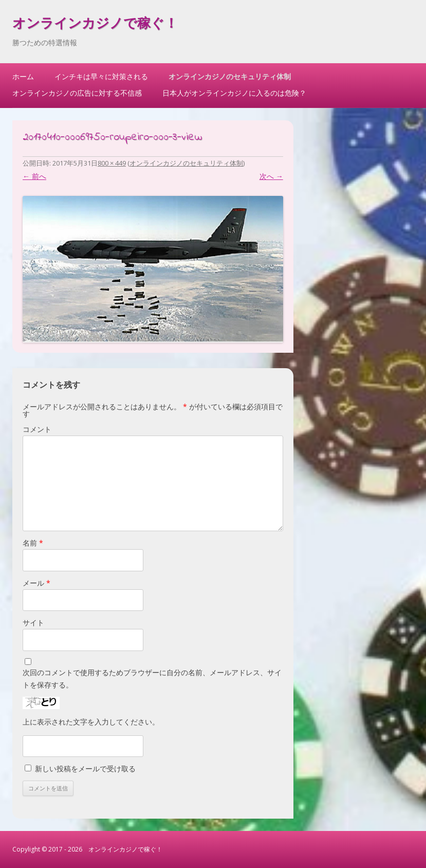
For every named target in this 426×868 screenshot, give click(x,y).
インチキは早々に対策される (101, 76)
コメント (37, 429)
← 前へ (34, 176)
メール (36, 583)
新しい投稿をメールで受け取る (85, 768)
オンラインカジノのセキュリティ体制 (230, 76)
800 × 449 (112, 163)
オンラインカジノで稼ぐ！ (95, 25)
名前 (33, 543)
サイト (33, 622)
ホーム (23, 76)
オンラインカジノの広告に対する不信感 (77, 93)
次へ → (271, 176)
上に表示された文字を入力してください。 (91, 722)
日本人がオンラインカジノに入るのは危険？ (234, 93)
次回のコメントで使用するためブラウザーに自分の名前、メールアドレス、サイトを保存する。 (152, 679)
